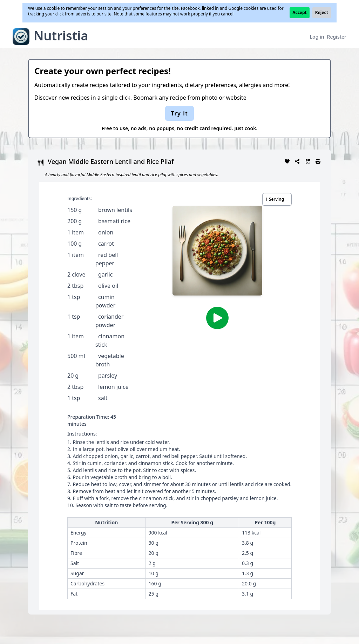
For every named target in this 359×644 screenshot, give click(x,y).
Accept (300, 12)
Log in (317, 37)
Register (337, 37)
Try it (180, 113)
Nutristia (61, 36)
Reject (322, 12)
